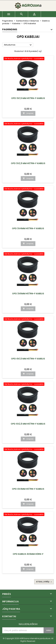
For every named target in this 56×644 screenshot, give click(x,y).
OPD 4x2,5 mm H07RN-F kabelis (28, 424)
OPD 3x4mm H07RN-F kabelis (28, 228)
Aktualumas (18, 45)
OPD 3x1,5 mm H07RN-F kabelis (28, 98)
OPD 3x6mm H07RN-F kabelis (28, 294)
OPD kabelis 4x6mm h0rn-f (28, 554)
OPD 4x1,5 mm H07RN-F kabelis (28, 359)
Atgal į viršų (44, 582)
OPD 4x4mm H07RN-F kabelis (28, 489)
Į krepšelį (28, 113)
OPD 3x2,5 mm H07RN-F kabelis (28, 163)
